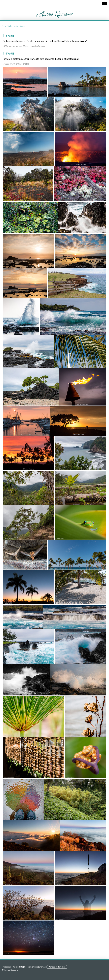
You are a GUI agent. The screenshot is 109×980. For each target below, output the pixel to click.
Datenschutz (18, 967)
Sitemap (42, 967)
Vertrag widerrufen (57, 967)
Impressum (7, 967)
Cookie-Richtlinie (31, 967)
